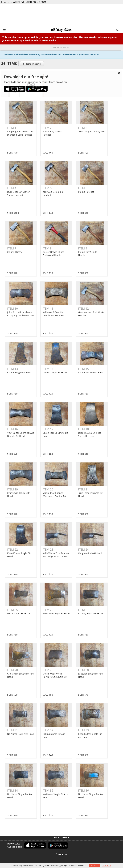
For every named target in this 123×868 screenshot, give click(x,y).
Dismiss (94, 866)
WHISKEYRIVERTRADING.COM (30, 2)
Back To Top (62, 837)
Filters (32, 64)
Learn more (106, 866)
